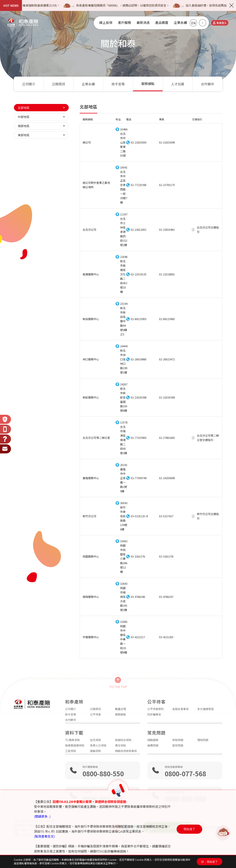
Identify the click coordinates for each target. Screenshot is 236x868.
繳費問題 (153, 745)
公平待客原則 (156, 709)
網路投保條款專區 (126, 751)
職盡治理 (120, 709)
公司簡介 (29, 84)
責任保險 (120, 745)
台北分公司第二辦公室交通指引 (208, 438)
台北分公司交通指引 (208, 230)
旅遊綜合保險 (123, 740)
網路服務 (153, 740)
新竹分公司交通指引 (208, 516)
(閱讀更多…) (42, 817)
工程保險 (71, 751)
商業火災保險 (98, 745)
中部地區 (24, 117)
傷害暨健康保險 (75, 745)
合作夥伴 (207, 84)
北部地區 (24, 108)
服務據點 (148, 84)
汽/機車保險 (72, 740)
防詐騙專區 (154, 714)
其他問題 (178, 745)
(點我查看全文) (44, 836)
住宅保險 (95, 740)
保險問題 (178, 740)
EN (193, 23)
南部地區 (24, 126)
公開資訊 (58, 84)
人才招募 (178, 84)
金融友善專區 (180, 709)
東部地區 (24, 135)
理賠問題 (203, 740)
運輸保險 (95, 751)
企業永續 (88, 84)
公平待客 (95, 714)
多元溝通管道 (205, 709)
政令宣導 (118, 84)
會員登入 (220, 23)
